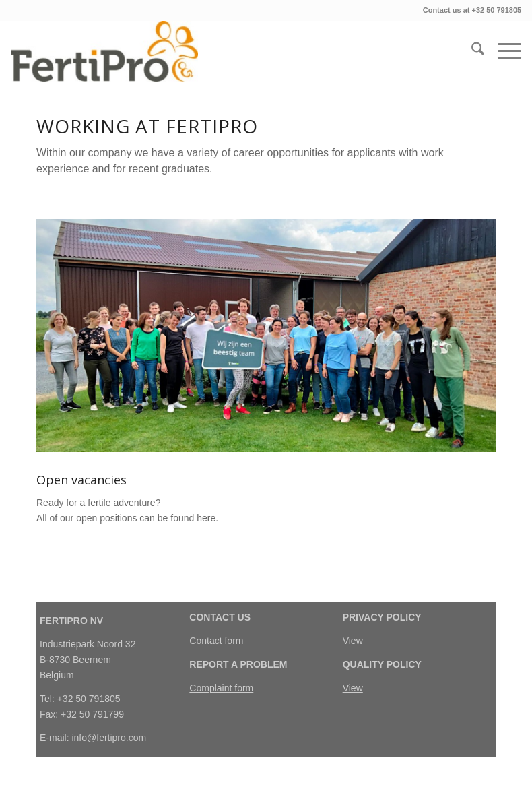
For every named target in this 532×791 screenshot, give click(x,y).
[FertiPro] (104, 51)
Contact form (216, 641)
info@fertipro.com (109, 738)
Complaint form (221, 688)
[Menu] (503, 51)
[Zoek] (471, 51)
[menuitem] (471, 51)
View (353, 641)
